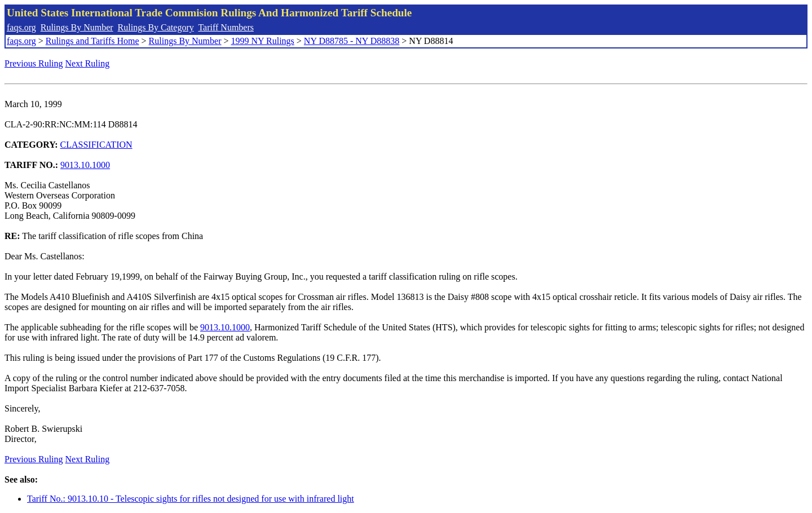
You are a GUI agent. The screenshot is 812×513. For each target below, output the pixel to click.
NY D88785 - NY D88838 (352, 41)
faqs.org (21, 27)
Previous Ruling (34, 63)
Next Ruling (88, 63)
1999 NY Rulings (263, 41)
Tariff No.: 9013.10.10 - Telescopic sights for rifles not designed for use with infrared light (191, 499)
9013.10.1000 (85, 165)
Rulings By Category (156, 27)
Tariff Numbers (226, 27)
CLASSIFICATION (96, 145)
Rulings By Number (77, 27)
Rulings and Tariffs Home (92, 41)
